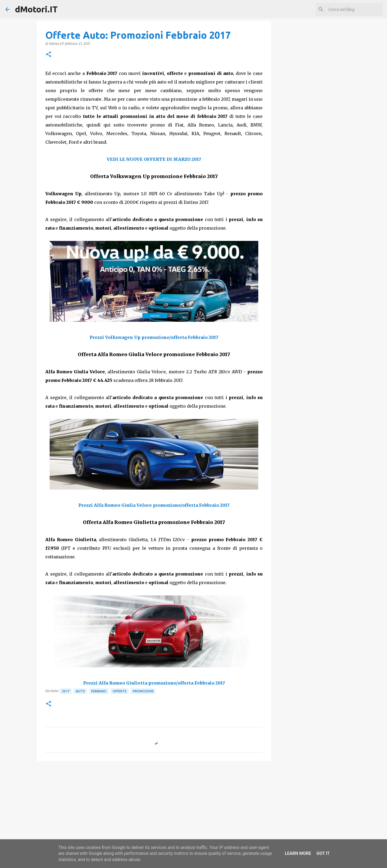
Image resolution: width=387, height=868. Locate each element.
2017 (66, 691)
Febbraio (99, 691)
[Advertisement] (154, 807)
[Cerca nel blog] (355, 9)
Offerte (120, 691)
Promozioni (143, 691)
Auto (80, 691)
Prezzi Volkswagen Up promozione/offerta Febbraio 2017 (154, 337)
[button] (49, 55)
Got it (323, 853)
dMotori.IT (36, 9)
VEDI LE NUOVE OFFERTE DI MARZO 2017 (154, 159)
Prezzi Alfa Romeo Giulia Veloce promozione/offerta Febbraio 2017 (154, 505)
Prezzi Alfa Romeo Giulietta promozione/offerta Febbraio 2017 (154, 683)
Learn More (298, 853)
